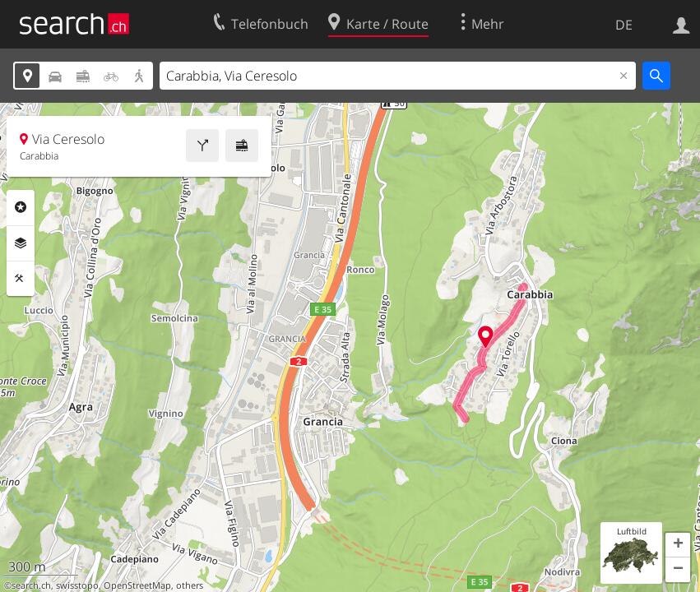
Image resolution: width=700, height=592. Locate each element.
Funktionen (21, 279)
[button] (678, 545)
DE (624, 25)
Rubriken (21, 207)
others (190, 585)
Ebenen (21, 243)
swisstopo (77, 585)
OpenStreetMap (137, 585)
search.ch (31, 585)
